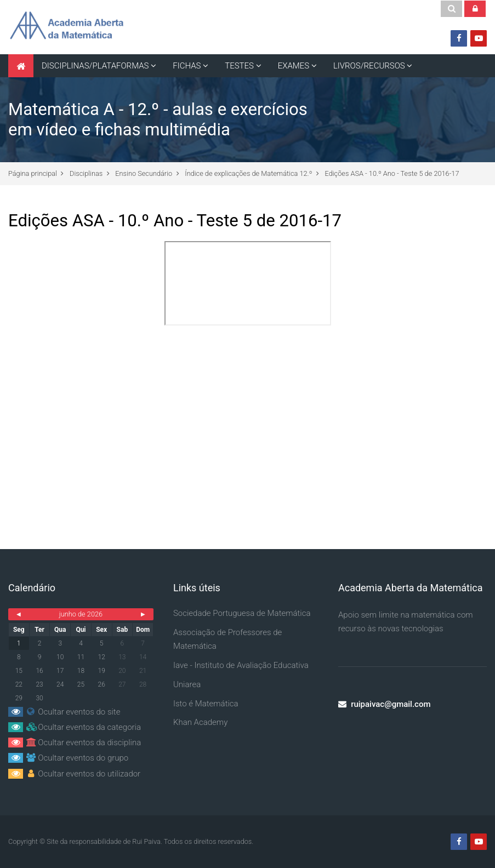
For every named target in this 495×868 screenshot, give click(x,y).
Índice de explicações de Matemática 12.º (248, 173)
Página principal (33, 173)
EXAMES (294, 66)
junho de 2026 (81, 614)
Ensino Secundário (144, 173)
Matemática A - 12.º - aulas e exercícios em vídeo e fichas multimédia (158, 119)
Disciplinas (86, 173)
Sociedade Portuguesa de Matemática (242, 613)
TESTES (239, 66)
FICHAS (187, 66)
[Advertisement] (248, 423)
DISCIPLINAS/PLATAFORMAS (95, 66)
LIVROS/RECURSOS (369, 66)
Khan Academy (200, 722)
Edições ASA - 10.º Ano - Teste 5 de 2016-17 (392, 173)
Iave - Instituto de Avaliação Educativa (241, 665)
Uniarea (187, 684)
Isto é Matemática (206, 704)
